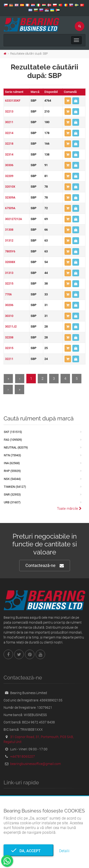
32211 (9, 359)
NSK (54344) (12, 479)
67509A (10, 208)
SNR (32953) (12, 494)
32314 (9, 154)
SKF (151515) (13, 432)
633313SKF (13, 101)
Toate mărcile (69, 509)
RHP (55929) (12, 471)
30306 (9, 165)
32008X (10, 262)
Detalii (64, 851)
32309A (10, 197)
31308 (9, 230)
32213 (9, 111)
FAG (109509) (13, 440)
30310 (9, 316)
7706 (8, 294)
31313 (9, 273)
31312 (9, 240)
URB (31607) (12, 502)
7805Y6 (10, 251)
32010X (10, 187)
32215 (9, 283)
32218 (9, 144)
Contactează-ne (45, 566)
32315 (9, 348)
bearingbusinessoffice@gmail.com (35, 764)
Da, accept (29, 851)
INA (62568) (12, 463)
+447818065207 (23, 756)
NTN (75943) (12, 455)
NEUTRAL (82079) (16, 447)
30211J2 (11, 326)
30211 (9, 122)
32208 (9, 337)
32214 (9, 133)
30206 (9, 305)
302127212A (14, 219)
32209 (9, 176)
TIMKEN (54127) (15, 487)
